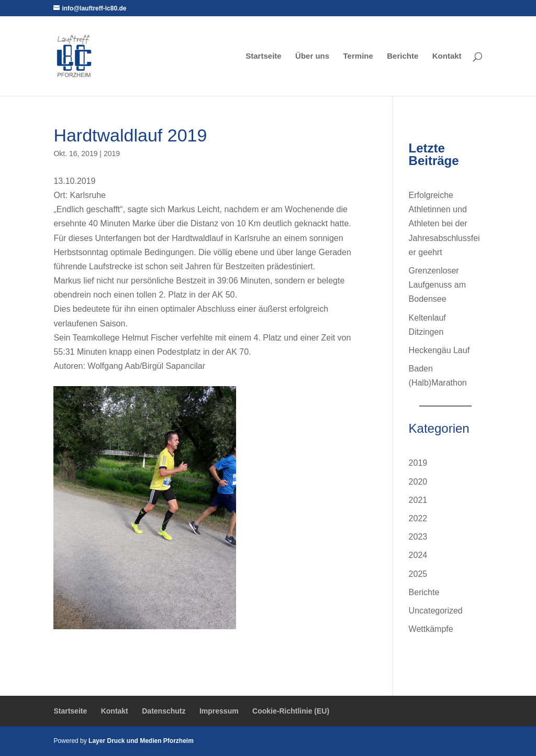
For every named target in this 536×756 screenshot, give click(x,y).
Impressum (219, 711)
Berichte (403, 56)
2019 (112, 154)
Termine (358, 56)
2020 (418, 482)
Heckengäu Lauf (439, 350)
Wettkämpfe (431, 629)
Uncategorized (436, 611)
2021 (418, 500)
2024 (418, 555)
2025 (418, 574)
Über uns (312, 56)
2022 (418, 518)
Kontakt (447, 56)
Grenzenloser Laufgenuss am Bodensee (437, 285)
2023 (418, 537)
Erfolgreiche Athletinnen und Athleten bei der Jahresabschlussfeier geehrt (444, 224)
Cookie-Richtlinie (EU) (291, 711)
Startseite (263, 56)
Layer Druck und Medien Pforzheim (141, 741)
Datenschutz (164, 711)
